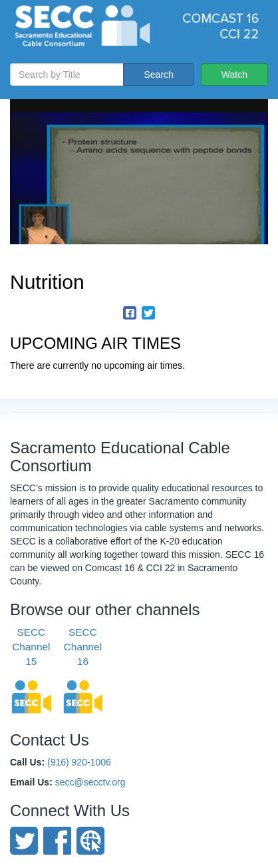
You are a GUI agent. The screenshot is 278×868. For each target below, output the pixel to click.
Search (158, 75)
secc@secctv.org (90, 782)
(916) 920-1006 (79, 762)
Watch (234, 75)
